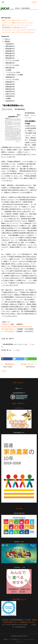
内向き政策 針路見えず (8, 329)
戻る (4, 371)
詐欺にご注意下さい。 (19, 383)
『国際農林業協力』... (10, 364)
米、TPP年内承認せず (8, 331)
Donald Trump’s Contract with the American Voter (17, 327)
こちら (31, 344)
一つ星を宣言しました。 (19, 599)
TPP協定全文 (5, 324)
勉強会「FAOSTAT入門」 (19, 404)
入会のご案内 (19, 509)
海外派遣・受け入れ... (28, 364)
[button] (7, 359)
